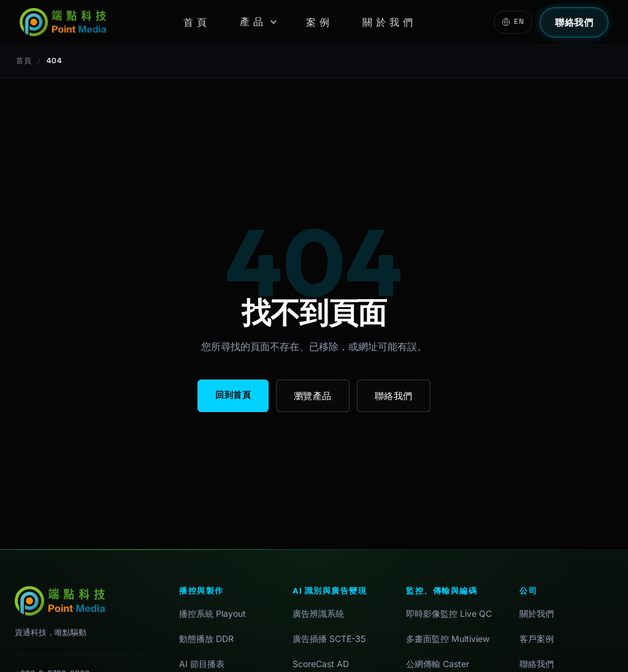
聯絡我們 (574, 22)
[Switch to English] (513, 22)
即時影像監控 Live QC (449, 613)
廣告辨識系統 (318, 613)
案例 (320, 22)
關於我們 (389, 22)
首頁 (197, 22)
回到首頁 (233, 395)
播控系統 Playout (213, 613)
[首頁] (63, 22)
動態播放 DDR (206, 639)
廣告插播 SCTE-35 (329, 639)
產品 (258, 21)
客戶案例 (537, 639)
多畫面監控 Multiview (448, 639)
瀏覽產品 (313, 396)
